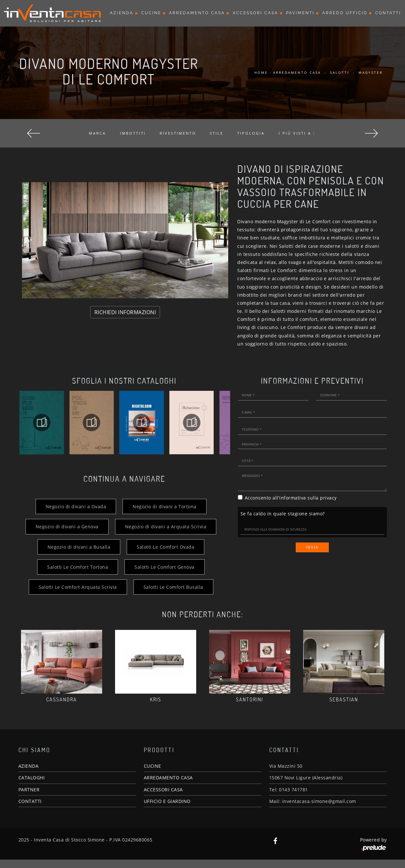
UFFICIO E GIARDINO (167, 801)
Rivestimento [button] (178, 133)
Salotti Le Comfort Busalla (173, 587)
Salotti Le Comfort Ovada (165, 547)
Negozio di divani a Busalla (79, 547)
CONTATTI (30, 801)
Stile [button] (217, 133)
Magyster (371, 72)
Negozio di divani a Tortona (165, 506)
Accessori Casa (256, 13)
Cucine (151, 13)
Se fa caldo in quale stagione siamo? (283, 514)
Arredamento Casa (197, 13)
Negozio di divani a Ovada (76, 506)
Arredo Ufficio (345, 13)
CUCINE (153, 766)
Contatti (388, 13)
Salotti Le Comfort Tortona (78, 567)
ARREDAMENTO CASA (168, 778)
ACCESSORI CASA (163, 790)
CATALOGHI (32, 778)
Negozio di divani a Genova (67, 527)
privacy (328, 498)
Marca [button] (97, 133)
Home (261, 72)
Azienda (122, 13)
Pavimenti (300, 13)
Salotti (340, 72)
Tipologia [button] (251, 133)
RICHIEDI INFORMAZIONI (125, 312)
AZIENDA (29, 766)
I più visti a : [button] (297, 133)
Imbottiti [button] (133, 133)
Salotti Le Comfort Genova (165, 567)
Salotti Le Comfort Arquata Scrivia (78, 587)
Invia (312, 547)
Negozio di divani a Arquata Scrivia (166, 527)
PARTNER (29, 790)
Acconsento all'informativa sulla (291, 498)
